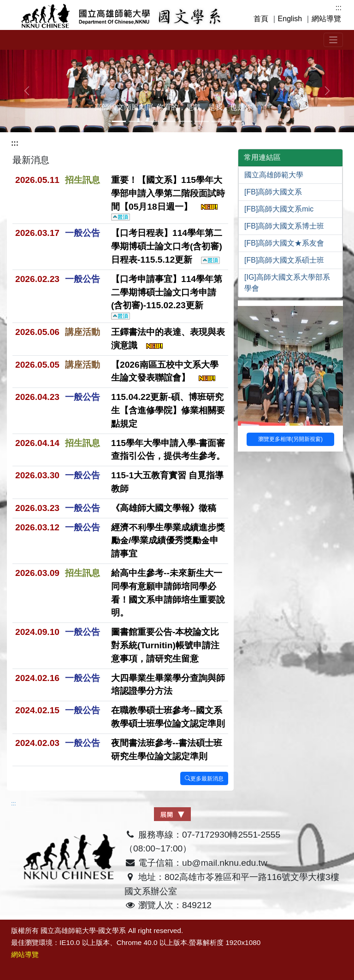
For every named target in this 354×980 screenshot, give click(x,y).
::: (339, 8)
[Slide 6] (218, 121)
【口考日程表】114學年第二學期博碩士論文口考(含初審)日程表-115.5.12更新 (167, 246)
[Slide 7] (235, 121)
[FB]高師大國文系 (273, 192)
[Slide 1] (136, 121)
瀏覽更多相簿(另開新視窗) (290, 439)
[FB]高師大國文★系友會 (284, 243)
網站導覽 (326, 19)
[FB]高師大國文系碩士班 (284, 260)
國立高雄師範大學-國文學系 (83, 930)
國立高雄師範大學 (274, 175)
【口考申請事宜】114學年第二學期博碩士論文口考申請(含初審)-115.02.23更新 (167, 297)
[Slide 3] (169, 121)
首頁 (261, 19)
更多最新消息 (204, 779)
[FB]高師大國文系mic (279, 209)
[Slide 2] (152, 121)
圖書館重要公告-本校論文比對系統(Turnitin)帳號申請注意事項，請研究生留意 (165, 645)
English (290, 19)
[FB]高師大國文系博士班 (284, 226)
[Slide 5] (202, 121)
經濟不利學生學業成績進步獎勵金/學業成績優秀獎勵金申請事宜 (168, 541)
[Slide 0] (119, 121)
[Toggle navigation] (333, 40)
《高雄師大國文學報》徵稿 (164, 508)
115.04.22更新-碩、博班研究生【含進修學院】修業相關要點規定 (168, 410)
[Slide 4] (185, 121)
